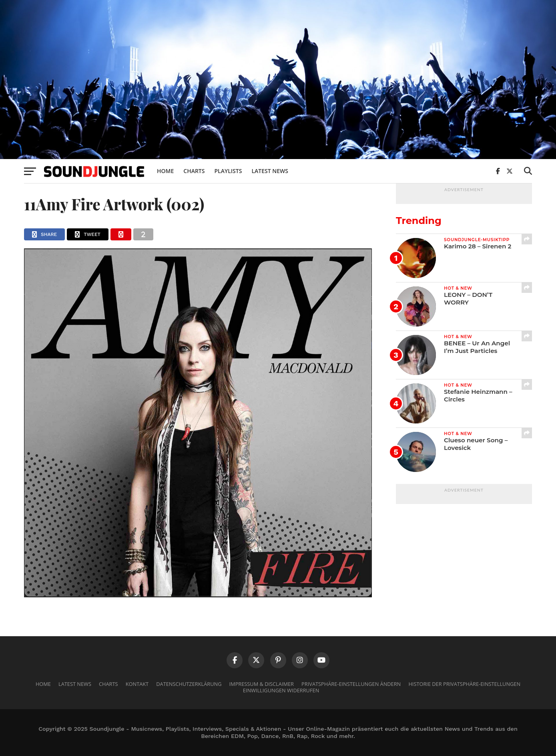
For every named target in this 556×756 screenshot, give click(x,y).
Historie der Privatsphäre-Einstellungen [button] (464, 684)
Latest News (270, 171)
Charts (194, 171)
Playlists (228, 171)
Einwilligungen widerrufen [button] (281, 690)
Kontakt (137, 684)
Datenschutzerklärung (189, 684)
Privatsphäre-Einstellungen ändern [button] (351, 684)
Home (165, 171)
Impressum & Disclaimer (262, 684)
